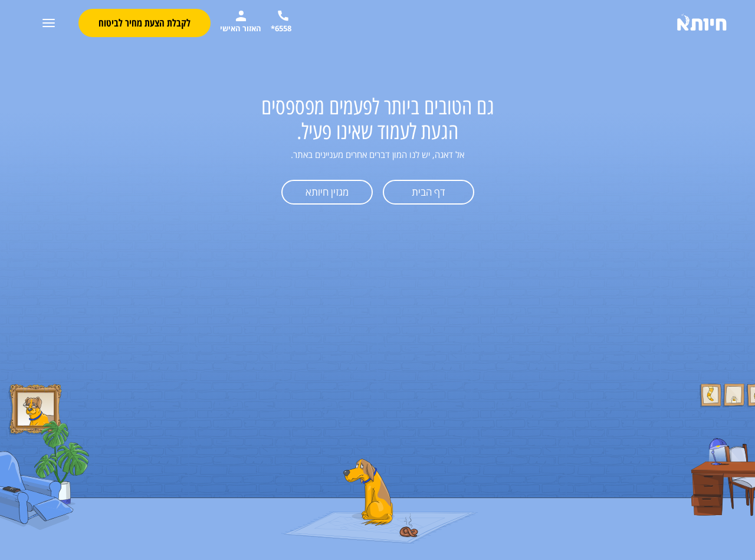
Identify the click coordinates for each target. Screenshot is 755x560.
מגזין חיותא (327, 192)
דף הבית (429, 192)
